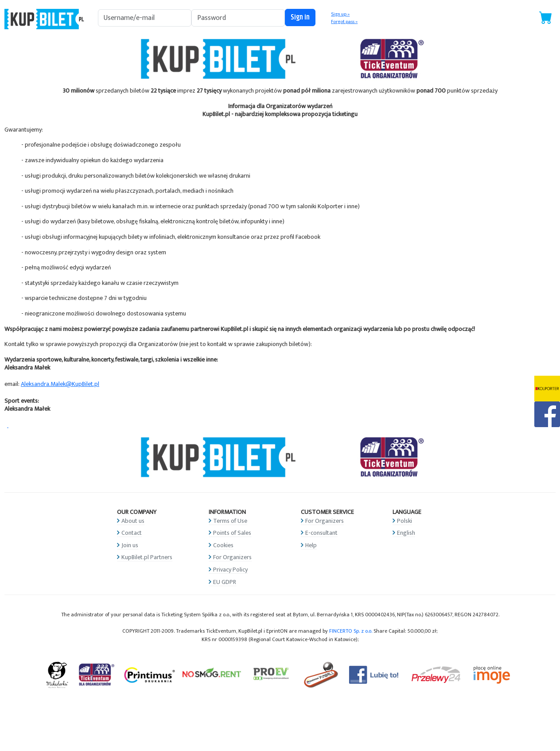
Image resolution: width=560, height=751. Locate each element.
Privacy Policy (230, 570)
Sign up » (340, 14)
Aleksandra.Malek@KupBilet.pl (60, 384)
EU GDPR (225, 582)
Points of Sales (232, 533)
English (406, 533)
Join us (130, 545)
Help (311, 545)
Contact (132, 533)
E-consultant (321, 533)
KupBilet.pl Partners (147, 557)
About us (133, 521)
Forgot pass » (344, 22)
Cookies (223, 545)
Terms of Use (230, 521)
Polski (404, 521)
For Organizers (232, 557)
